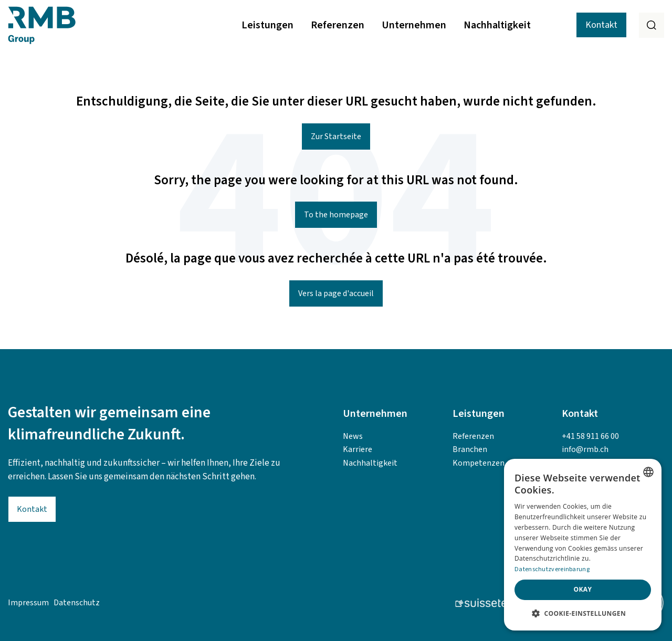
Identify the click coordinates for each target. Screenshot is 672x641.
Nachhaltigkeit (497, 25)
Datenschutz (77, 603)
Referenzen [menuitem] (473, 436)
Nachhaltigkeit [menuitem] (370, 463)
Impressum (28, 603)
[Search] (652, 25)
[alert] (583, 545)
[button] (583, 614)
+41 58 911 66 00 (590, 436)
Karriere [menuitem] (358, 449)
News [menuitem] (353, 436)
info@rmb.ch (585, 449)
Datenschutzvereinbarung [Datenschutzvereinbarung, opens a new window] (552, 569)
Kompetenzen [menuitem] (479, 463)
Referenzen (338, 25)
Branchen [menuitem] (470, 449)
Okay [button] (583, 589)
